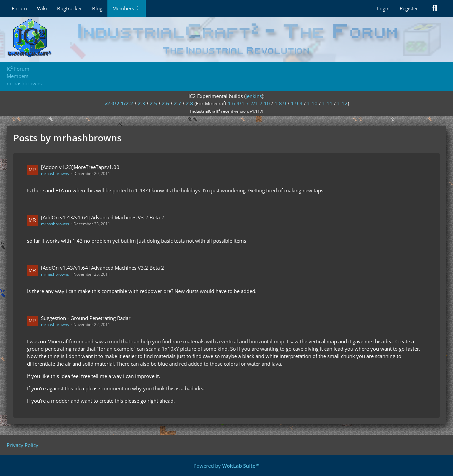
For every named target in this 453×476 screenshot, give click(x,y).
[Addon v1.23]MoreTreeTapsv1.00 (80, 167)
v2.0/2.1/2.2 (119, 103)
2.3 (141, 103)
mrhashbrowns (55, 173)
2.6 (165, 103)
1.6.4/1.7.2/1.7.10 (249, 103)
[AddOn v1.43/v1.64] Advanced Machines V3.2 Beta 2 (103, 217)
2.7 (177, 103)
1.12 (342, 103)
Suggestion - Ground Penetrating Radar (86, 318)
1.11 (327, 103)
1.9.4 (297, 103)
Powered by (226, 466)
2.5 (153, 103)
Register (409, 8)
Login (383, 8)
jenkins (254, 96)
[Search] (435, 8)
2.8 (189, 103)
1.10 (312, 103)
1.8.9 (280, 103)
